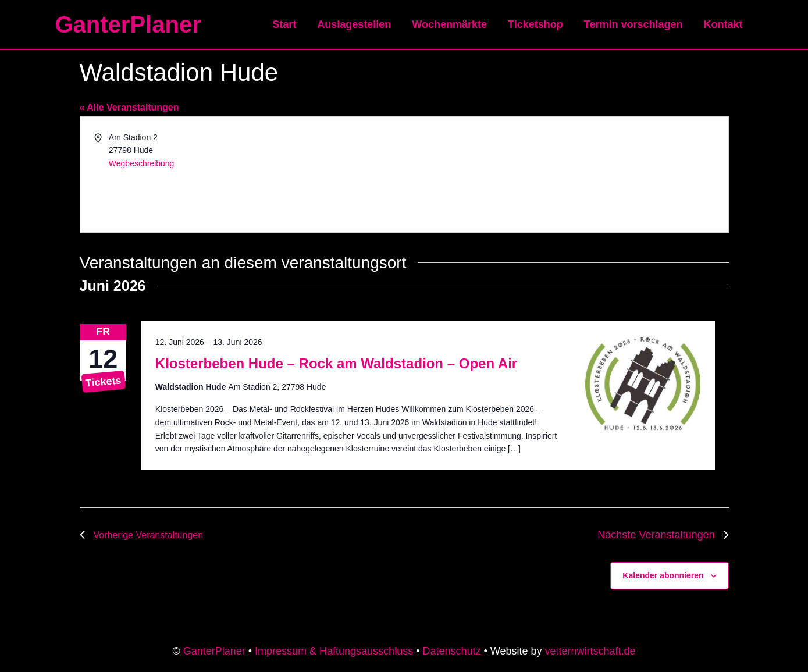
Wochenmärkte (449, 24)
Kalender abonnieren (663, 575)
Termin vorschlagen (633, 24)
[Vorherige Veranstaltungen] (142, 535)
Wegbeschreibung (142, 163)
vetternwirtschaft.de (590, 651)
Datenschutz (451, 651)
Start (284, 24)
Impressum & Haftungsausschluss (334, 651)
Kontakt (723, 24)
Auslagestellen (354, 24)
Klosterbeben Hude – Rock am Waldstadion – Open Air (336, 363)
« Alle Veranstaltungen (129, 107)
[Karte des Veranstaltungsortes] (565, 175)
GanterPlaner (128, 24)
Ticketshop (535, 24)
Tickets (103, 381)
